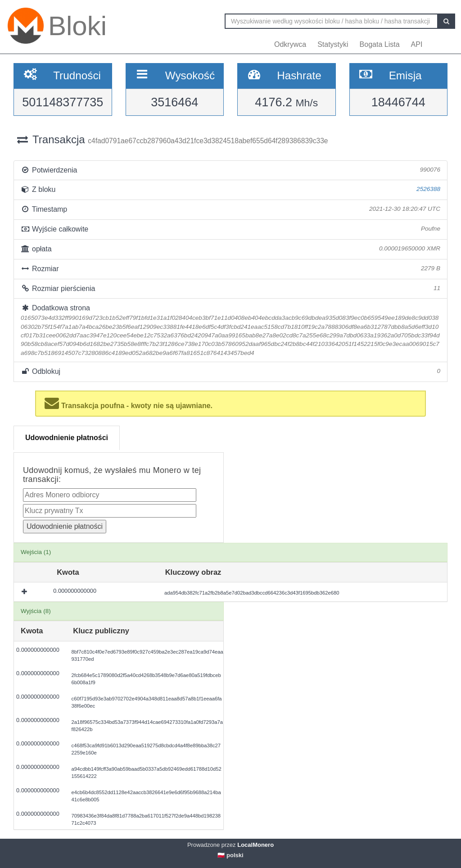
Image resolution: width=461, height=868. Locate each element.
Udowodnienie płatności (67, 438)
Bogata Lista (380, 44)
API (417, 44)
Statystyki (333, 44)
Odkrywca (290, 44)
